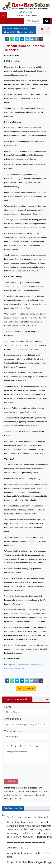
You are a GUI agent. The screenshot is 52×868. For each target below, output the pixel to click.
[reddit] (32, 39)
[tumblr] (41, 39)
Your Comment (13, 731)
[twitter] (17, 39)
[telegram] (27, 39)
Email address (13, 719)
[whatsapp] (12, 39)
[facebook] (7, 39)
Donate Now (26, 688)
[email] (36, 39)
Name (8, 707)
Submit (11, 768)
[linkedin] (22, 39)
